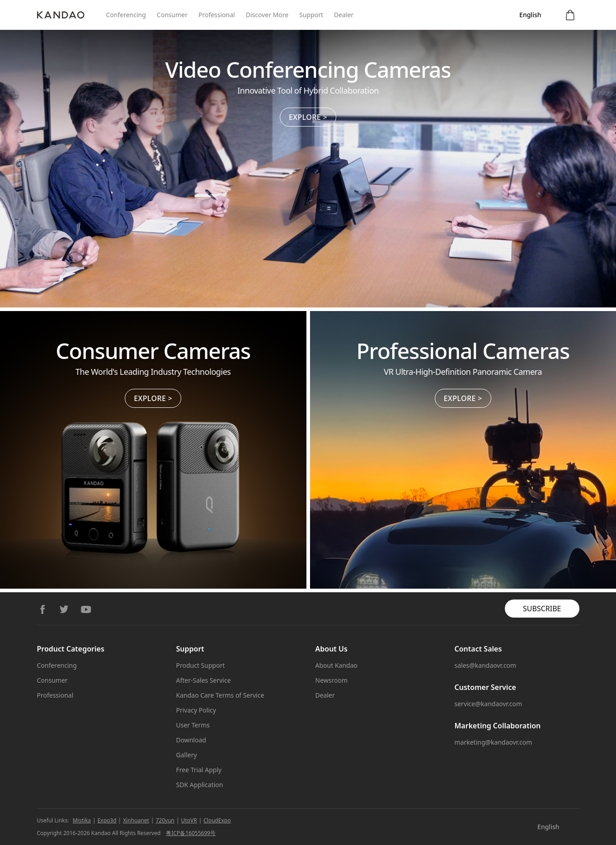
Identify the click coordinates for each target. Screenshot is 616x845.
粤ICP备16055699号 (191, 833)
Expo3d (107, 820)
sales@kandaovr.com (486, 665)
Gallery (187, 755)
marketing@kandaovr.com (494, 742)
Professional (217, 15)
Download (191, 740)
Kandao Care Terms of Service (220, 695)
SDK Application (200, 785)
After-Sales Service (204, 680)
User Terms (193, 725)
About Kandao (336, 665)
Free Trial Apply (199, 770)
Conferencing (126, 15)
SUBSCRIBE (542, 609)
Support (311, 15)
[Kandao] (72, 15)
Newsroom (332, 680)
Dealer (344, 15)
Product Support (201, 665)
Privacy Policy (196, 710)
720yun (165, 820)
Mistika (82, 820)
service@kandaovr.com (489, 704)
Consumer (172, 15)
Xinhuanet (136, 820)
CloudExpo (217, 820)
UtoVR (189, 820)
